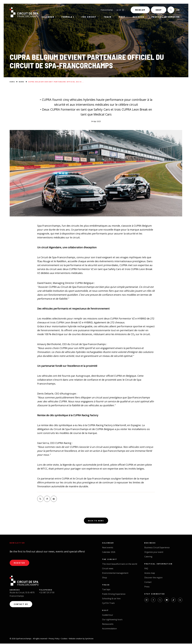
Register (20, 564)
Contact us (22, 606)
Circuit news (108, 569)
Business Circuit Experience (157, 548)
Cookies (64, 639)
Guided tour (108, 615)
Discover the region (153, 578)
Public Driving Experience (114, 594)
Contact (148, 583)
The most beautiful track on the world (120, 564)
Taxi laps (106, 590)
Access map (150, 573)
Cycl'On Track (108, 604)
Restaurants (108, 625)
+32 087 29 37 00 (47, 594)
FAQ (146, 569)
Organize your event (154, 553)
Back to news (96, 521)
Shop (159, 11)
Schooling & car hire (111, 599)
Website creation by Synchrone (81, 639)
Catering (148, 557)
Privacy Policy (54, 639)
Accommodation (109, 629)
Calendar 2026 (109, 553)
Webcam (140, 11)
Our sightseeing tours (112, 620)
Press (147, 587)
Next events (108, 548)
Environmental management (115, 573)
